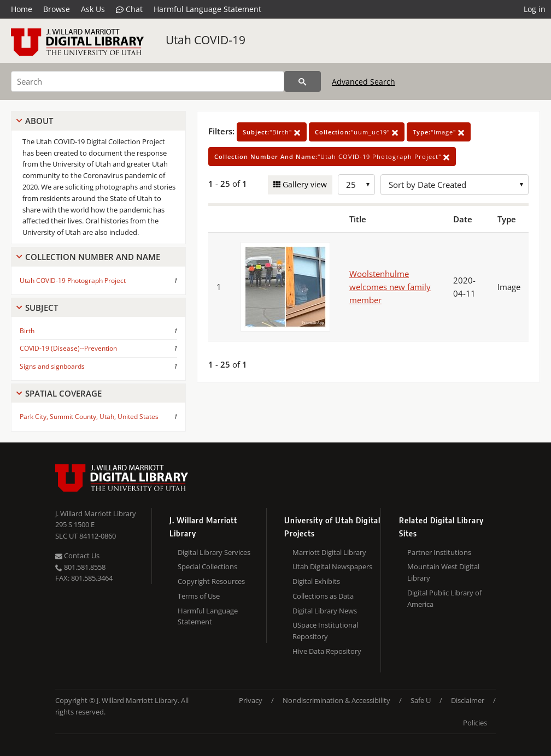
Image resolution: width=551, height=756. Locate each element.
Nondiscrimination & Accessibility (336, 700)
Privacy (251, 700)
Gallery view (304, 184)
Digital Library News (325, 611)
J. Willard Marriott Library (96, 513)
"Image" (439, 132)
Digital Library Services (214, 552)
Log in (535, 9)
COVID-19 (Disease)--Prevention (68, 348)
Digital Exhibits (316, 581)
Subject (42, 308)
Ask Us (93, 9)
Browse (57, 9)
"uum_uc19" (357, 132)
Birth (27, 331)
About (39, 121)
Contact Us (77, 556)
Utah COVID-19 (206, 40)
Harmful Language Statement (207, 9)
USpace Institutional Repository (325, 631)
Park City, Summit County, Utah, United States (89, 417)
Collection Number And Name (93, 257)
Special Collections (207, 566)
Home (22, 9)
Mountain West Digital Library (443, 572)
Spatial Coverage (63, 393)
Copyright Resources (211, 581)
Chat (129, 9)
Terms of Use (199, 596)
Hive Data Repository (327, 651)
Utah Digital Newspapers (332, 566)
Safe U (421, 700)
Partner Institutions (439, 552)
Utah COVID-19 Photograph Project (73, 280)
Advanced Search (364, 82)
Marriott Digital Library (329, 552)
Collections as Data (323, 596)
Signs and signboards (52, 366)
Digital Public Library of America (444, 598)
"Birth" (272, 132)
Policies (475, 723)
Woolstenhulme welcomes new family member (390, 287)
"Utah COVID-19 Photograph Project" (332, 156)
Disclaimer (468, 700)
